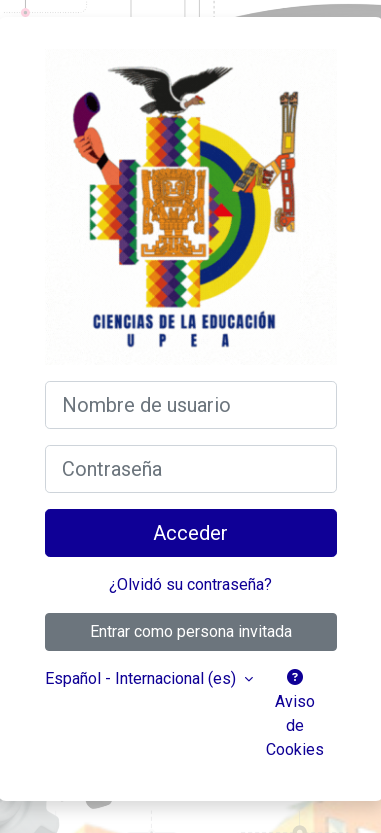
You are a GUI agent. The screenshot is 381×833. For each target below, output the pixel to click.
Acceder (190, 533)
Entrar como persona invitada (191, 631)
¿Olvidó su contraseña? (190, 584)
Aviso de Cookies (295, 714)
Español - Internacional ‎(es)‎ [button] (142, 678)
